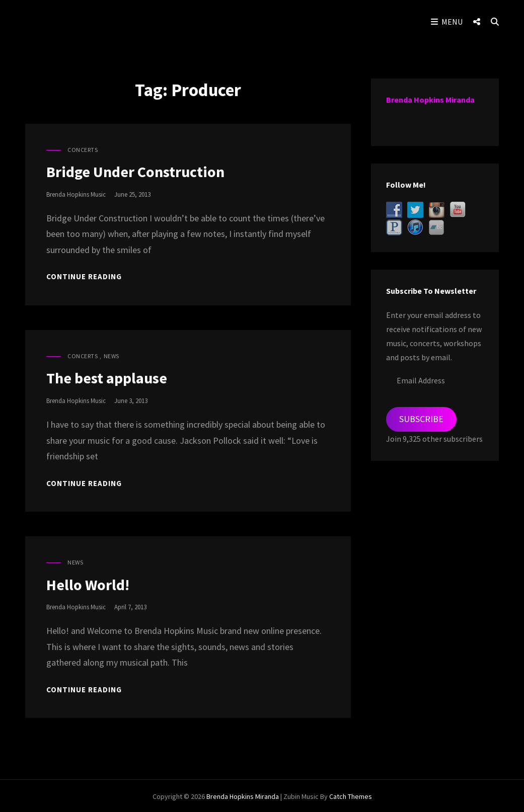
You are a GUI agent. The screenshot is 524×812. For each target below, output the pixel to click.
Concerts (83, 150)
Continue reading (84, 276)
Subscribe (421, 419)
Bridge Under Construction (135, 172)
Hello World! (88, 585)
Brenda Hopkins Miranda (430, 100)
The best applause (107, 378)
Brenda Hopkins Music (76, 194)
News (111, 356)
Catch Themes (351, 795)
